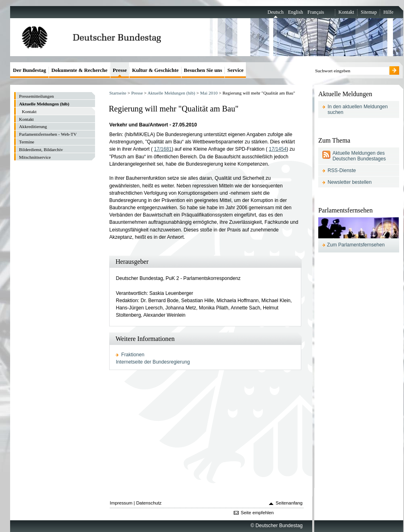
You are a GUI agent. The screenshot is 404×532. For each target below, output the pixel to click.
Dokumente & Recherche (79, 70)
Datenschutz (149, 503)
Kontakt (346, 12)
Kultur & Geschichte (155, 70)
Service (235, 70)
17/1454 (278, 149)
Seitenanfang (289, 503)
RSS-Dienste (342, 170)
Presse (137, 93)
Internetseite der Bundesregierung (153, 362)
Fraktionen (133, 355)
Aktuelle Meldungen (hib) (171, 93)
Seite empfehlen (257, 513)
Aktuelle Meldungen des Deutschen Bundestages (359, 156)
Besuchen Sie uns (203, 70)
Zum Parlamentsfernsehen (356, 245)
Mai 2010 (209, 93)
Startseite (118, 93)
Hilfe (388, 12)
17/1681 (163, 149)
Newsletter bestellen (350, 182)
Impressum (121, 503)
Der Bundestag (30, 70)
